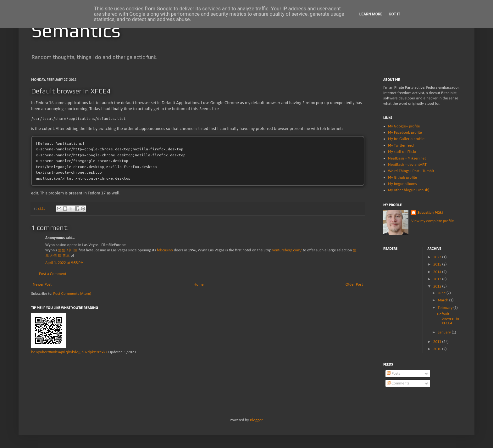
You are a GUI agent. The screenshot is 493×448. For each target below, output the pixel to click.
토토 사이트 (68, 250)
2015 (438, 264)
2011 (438, 342)
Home (198, 284)
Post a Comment (53, 274)
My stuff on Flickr (402, 152)
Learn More (371, 14)
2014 (438, 272)
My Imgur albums (402, 184)
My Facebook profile (405, 132)
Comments (398, 383)
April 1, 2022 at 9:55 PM (64, 263)
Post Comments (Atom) (72, 294)
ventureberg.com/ (287, 250)
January (445, 332)
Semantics (76, 30)
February (446, 308)
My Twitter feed (401, 145)
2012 (438, 286)
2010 (438, 349)
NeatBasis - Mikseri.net (407, 158)
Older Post (354, 284)
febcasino (165, 250)
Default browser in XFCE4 (448, 319)
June (442, 293)
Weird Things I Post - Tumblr (411, 171)
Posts (393, 373)
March (443, 300)
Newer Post (42, 284)
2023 (438, 257)
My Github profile (402, 177)
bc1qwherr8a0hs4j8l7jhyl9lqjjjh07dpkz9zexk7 (69, 352)
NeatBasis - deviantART (407, 165)
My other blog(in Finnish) (409, 190)
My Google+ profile (404, 126)
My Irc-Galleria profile (406, 139)
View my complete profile (432, 221)
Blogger (256, 420)
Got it (394, 14)
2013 (438, 279)
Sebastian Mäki (430, 213)
